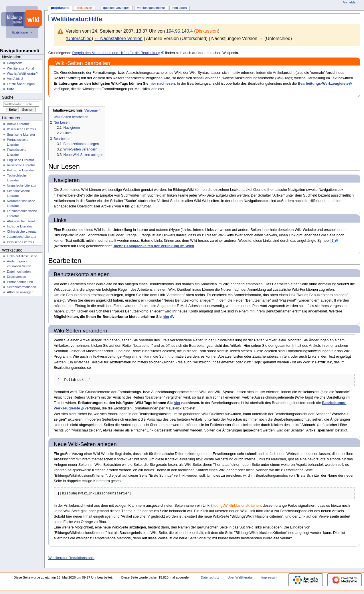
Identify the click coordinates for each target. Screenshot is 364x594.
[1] (333, 241)
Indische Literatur (19, 226)
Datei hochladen (19, 272)
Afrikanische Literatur (22, 221)
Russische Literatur (21, 165)
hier (166, 317)
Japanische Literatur (22, 237)
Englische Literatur (20, 160)
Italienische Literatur (22, 129)
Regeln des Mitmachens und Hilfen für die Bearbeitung (116, 53)
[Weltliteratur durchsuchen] (21, 104)
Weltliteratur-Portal (20, 68)
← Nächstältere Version (118, 38)
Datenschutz (210, 577)
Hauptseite (15, 63)
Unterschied (79, 38)
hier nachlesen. (163, 84)
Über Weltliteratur (240, 577)
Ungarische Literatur (22, 185)
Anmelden (350, 2)
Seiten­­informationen (21, 287)
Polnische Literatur (20, 170)
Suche (8, 97)
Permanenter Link (20, 282)
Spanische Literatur (21, 134)
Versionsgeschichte (151, 8)
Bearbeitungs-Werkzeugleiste (323, 84)
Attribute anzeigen (20, 292)
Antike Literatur (18, 124)
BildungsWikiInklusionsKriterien (236, 506)
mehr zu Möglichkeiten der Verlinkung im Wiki (153, 246)
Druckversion (16, 277)
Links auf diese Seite (22, 256)
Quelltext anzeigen (116, 8)
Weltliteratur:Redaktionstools (71, 558)
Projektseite (60, 8)
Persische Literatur (20, 242)
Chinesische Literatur (22, 231)
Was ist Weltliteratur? (22, 74)
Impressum (269, 577)
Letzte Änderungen (21, 84)
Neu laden (179, 8)
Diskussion (207, 31)
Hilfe (10, 89)
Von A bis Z (15, 79)
